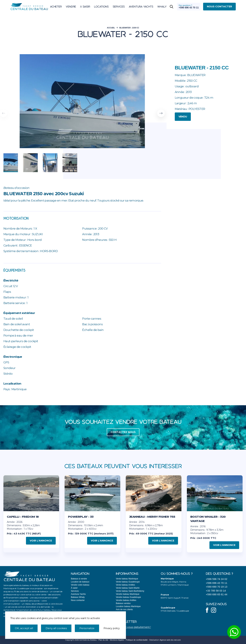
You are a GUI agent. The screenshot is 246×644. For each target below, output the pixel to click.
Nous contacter (78, 600)
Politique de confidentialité (137, 640)
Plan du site (103, 640)
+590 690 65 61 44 (217, 594)
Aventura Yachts (78, 594)
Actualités (120, 613)
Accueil (111, 28)
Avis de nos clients (124, 609)
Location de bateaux (80, 582)
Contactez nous (123, 432)
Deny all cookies (56, 628)
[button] (161, 113)
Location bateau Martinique (128, 606)
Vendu (183, 117)
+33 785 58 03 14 (216, 591)
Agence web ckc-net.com (170, 640)
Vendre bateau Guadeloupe (128, 597)
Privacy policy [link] (112, 628)
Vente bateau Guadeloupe (128, 582)
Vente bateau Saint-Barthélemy (130, 591)
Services (75, 591)
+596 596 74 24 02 (217, 579)
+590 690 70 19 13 (217, 587)
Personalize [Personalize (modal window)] (87, 628)
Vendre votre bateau (80, 585)
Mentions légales (117, 640)
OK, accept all (24, 628)
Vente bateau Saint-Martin (128, 588)
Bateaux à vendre (79, 579)
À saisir (74, 588)
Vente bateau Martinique (127, 579)
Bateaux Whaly (78, 597)
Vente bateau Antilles (125, 585)
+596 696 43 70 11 (217, 583)
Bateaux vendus (123, 603)
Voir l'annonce (41, 541)
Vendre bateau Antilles (126, 600)
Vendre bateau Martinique (128, 594)
